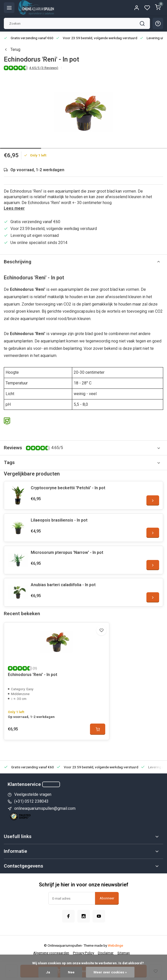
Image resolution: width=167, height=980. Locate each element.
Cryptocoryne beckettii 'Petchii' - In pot (68, 488)
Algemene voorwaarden (51, 953)
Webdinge (115, 945)
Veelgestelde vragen (33, 794)
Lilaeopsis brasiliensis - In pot (59, 520)
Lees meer (14, 208)
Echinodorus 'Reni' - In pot (33, 675)
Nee (71, 972)
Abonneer (107, 898)
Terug (12, 49)
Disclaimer (106, 953)
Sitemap (124, 953)
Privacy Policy (83, 953)
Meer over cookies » (110, 972)
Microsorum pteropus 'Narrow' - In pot (67, 552)
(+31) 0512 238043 (31, 801)
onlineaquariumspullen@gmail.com (45, 808)
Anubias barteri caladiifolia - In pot (63, 585)
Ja (48, 972)
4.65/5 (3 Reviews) (44, 68)
